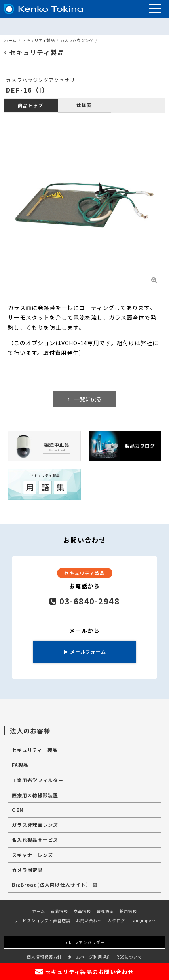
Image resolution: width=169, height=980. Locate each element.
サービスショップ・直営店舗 (42, 920)
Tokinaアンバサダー (84, 942)
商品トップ (31, 105)
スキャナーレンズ (32, 855)
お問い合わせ (89, 920)
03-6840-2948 (84, 601)
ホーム (10, 40)
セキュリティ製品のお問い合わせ (84, 971)
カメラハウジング (77, 40)
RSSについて (129, 957)
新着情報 (59, 911)
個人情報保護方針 (44, 957)
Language (143, 920)
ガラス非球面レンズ (35, 825)
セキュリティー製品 (35, 750)
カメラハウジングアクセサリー (43, 80)
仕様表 (84, 105)
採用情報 (128, 911)
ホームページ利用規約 (89, 957)
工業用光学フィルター (38, 780)
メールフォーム (85, 652)
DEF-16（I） (28, 90)
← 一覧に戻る (84, 399)
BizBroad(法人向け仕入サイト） (54, 884)
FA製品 (20, 765)
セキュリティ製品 (38, 40)
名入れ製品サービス (35, 840)
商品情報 (82, 911)
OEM (18, 810)
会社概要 (105, 911)
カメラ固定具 (27, 870)
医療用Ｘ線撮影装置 (35, 795)
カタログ (116, 920)
